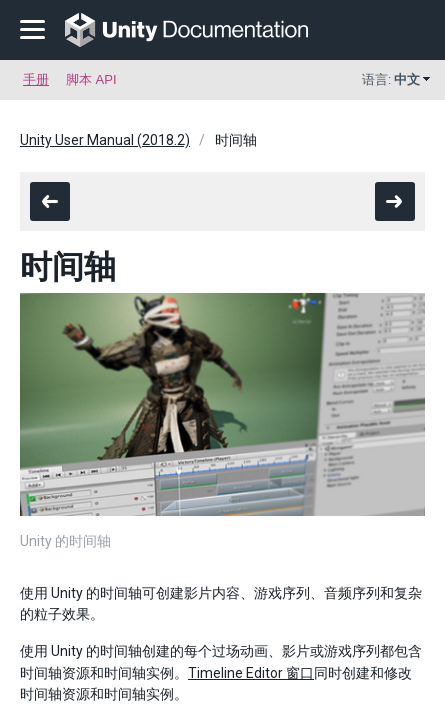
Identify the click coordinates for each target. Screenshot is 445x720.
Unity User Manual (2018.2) (105, 140)
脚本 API (91, 79)
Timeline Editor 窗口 (251, 673)
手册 (36, 79)
